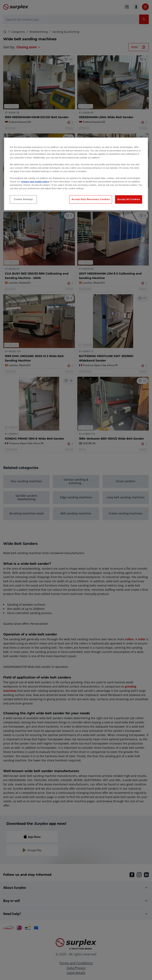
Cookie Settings (23, 199)
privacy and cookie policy (35, 182)
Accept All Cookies (129, 199)
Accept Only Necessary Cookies (91, 199)
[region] (76, 174)
